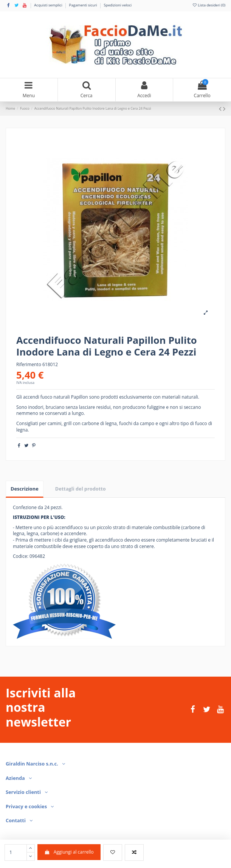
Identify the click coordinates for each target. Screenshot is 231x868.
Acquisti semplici (49, 5)
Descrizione (25, 489)
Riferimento (29, 365)
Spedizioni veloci (118, 5)
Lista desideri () (209, 5)
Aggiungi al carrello (69, 852)
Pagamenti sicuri (84, 5)
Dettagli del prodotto (81, 489)
